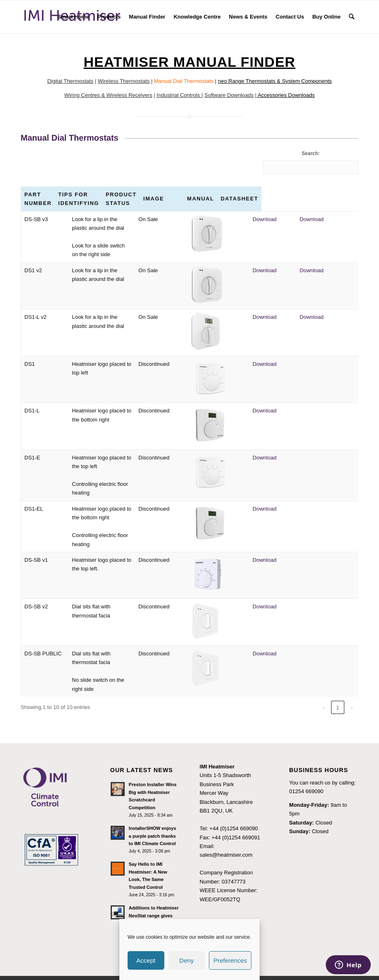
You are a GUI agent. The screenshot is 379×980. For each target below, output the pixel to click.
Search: (311, 153)
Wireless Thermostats (124, 81)
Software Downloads (229, 95)
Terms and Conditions (226, 907)
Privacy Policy (217, 916)
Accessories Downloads (286, 95)
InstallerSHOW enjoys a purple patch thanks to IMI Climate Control (153, 818)
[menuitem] (73, 17)
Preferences (230, 960)
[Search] (352, 17)
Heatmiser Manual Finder (190, 62)
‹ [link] (324, 690)
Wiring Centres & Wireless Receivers (108, 95)
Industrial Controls (179, 95)
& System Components (304, 81)
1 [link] (338, 690)
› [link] (352, 690)
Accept (146, 960)
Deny (186, 960)
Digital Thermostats (70, 81)
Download (302, 219)
